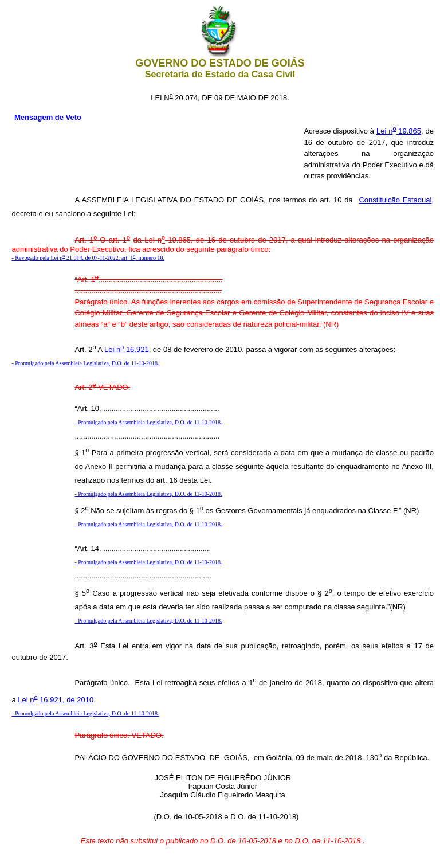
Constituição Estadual (395, 200)
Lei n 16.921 (127, 349)
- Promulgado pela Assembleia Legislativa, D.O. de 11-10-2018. (85, 363)
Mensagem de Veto (48, 117)
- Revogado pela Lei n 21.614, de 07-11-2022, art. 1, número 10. (88, 258)
